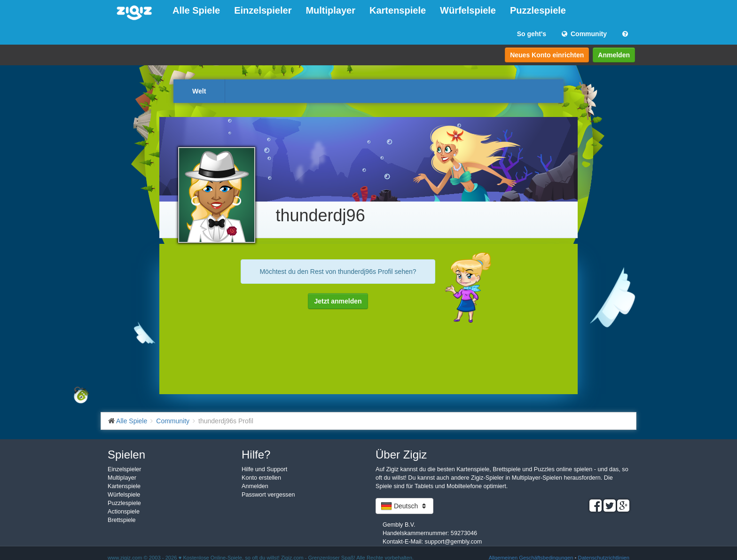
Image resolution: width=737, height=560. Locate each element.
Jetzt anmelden (338, 301)
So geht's (532, 34)
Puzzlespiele (538, 10)
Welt (199, 91)
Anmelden (614, 55)
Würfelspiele (468, 10)
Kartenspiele (398, 10)
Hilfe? (256, 455)
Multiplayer (330, 10)
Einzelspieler (263, 10)
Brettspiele (122, 520)
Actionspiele (124, 512)
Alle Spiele (196, 10)
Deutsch (404, 506)
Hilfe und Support (264, 469)
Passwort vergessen (268, 495)
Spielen (126, 455)
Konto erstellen (261, 478)
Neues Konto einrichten (547, 55)
